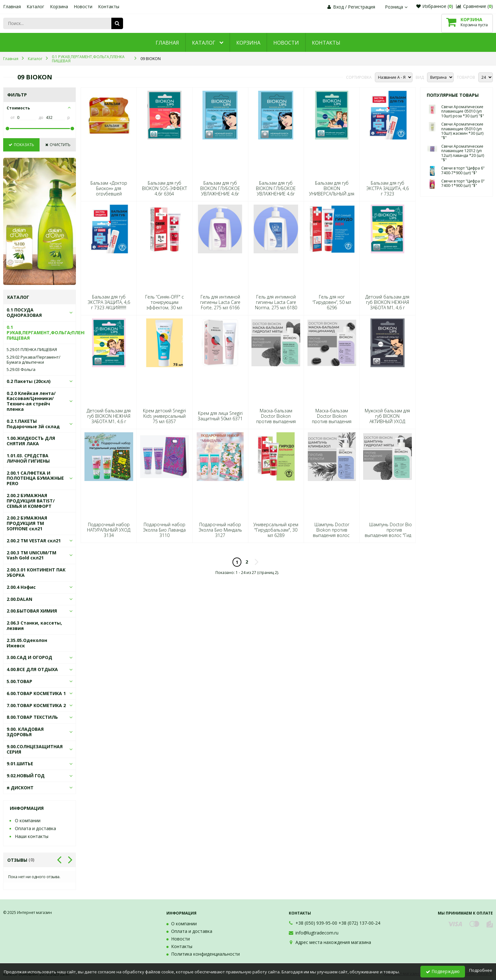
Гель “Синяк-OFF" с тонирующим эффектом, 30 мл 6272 (164, 305)
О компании (28, 820)
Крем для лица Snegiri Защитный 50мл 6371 (220, 416)
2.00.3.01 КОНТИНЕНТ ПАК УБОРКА (36, 572)
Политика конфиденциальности (205, 954)
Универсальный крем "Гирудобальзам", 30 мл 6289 (276, 530)
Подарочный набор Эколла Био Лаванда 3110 (164, 530)
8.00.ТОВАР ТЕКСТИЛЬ (32, 717)
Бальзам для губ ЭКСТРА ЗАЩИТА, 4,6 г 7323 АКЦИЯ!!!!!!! (109, 302)
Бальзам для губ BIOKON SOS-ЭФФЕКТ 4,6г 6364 (164, 188)
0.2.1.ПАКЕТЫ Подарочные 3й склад (33, 424)
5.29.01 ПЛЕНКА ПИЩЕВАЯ (32, 350)
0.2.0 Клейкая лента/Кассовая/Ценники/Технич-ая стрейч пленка (31, 401)
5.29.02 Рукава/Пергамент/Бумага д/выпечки (34, 360)
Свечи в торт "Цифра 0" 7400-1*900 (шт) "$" (463, 183)
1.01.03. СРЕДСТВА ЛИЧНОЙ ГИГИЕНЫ (28, 458)
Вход (338, 7)
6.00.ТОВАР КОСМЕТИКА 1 (36, 693)
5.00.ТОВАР (19, 681)
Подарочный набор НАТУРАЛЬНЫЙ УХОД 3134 (109, 530)
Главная (12, 6)
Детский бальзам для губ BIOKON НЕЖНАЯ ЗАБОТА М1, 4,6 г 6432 (387, 305)
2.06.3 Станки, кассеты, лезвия (34, 626)
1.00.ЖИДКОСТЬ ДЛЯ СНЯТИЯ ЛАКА (31, 441)
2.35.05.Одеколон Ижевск (27, 643)
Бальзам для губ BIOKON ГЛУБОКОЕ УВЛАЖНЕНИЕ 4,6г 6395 (220, 191)
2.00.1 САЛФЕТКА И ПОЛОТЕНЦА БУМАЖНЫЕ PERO (35, 478)
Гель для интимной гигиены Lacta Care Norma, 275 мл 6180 (276, 302)
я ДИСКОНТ (20, 788)
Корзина (59, 6)
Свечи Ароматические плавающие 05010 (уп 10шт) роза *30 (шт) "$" (463, 111)
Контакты (109, 6)
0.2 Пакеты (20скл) (29, 381)
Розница (397, 7)
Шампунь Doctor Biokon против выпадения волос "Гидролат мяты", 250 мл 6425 (394, 533)
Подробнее (481, 970)
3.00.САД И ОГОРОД (29, 657)
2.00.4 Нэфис (21, 587)
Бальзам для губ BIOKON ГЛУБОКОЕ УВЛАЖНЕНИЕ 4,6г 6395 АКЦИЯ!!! (276, 191)
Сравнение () (474, 6)
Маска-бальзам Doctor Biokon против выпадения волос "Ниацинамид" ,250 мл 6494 (332, 422)
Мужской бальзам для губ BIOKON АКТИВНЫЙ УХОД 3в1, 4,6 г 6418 (387, 419)
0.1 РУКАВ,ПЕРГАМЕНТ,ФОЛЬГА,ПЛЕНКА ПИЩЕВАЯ (48, 333)
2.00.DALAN (19, 599)
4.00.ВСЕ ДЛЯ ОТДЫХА (32, 669)
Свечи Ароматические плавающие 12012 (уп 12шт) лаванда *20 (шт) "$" (463, 153)
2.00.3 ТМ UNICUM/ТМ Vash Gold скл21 (31, 555)
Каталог (35, 6)
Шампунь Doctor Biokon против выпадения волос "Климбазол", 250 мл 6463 (332, 535)
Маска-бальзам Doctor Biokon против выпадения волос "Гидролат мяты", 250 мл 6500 (276, 422)
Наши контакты (32, 836)
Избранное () (435, 6)
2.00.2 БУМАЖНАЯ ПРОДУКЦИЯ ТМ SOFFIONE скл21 (27, 523)
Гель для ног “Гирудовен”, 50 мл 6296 (332, 302)
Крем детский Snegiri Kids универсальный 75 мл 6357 (164, 416)
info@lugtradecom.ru (317, 933)
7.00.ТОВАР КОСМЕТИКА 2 (36, 705)
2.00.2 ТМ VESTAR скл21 (34, 541)
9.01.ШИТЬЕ (20, 764)
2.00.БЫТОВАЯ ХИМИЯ (32, 611)
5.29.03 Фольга (21, 370)
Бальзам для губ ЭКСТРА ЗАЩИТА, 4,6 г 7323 (387, 188)
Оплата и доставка (35, 828)
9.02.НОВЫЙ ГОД (26, 776)
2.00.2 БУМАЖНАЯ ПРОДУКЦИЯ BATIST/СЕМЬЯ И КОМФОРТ (31, 501)
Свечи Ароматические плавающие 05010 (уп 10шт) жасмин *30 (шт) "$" (462, 131)
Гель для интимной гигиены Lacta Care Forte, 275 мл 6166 (220, 302)
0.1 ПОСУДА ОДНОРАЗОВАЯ (24, 312)
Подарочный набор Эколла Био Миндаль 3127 (220, 530)
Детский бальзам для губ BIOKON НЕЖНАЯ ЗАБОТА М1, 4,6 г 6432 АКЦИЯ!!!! (109, 419)
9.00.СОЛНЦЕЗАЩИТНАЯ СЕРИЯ (35, 749)
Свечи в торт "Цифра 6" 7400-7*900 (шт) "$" (463, 170)
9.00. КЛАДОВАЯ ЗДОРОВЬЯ (25, 732)
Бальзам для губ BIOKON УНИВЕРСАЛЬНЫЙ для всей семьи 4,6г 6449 (332, 191)
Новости (83, 6)
